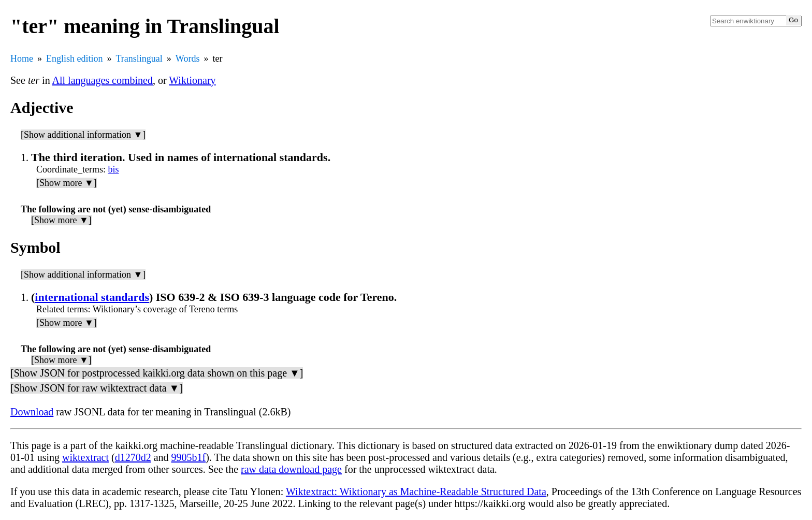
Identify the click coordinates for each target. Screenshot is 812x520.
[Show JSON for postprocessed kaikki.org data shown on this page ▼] (157, 373)
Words (188, 59)
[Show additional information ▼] (83, 135)
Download (32, 412)
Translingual (139, 59)
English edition (75, 59)
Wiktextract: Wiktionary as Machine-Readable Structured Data (416, 492)
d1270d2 (133, 457)
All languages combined (103, 80)
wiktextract (85, 457)
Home (22, 59)
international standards (92, 297)
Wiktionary (192, 80)
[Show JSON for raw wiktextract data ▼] (97, 388)
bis (114, 169)
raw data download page (291, 469)
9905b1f (189, 457)
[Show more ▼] (67, 183)
